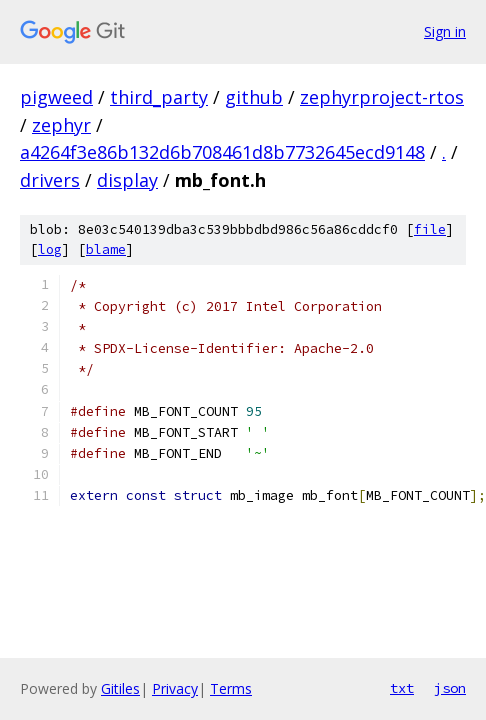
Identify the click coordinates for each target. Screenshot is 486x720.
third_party (159, 97)
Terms (231, 688)
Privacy (175, 688)
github (254, 97)
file (430, 229)
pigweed (56, 97)
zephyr (61, 125)
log (50, 249)
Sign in (445, 31)
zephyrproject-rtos (382, 97)
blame (106, 249)
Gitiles (120, 688)
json (450, 688)
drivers (50, 180)
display (127, 180)
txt (402, 688)
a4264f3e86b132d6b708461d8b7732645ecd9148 (222, 152)
